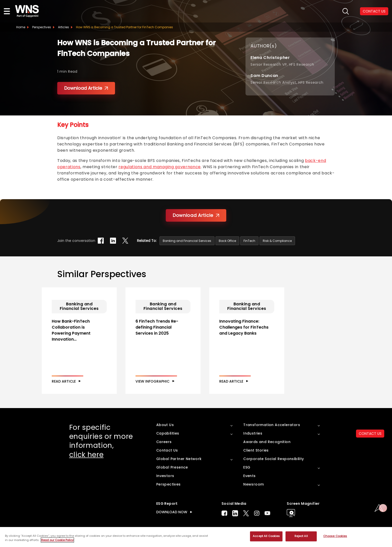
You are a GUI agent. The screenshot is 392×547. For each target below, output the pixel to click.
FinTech (249, 241)
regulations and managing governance (159, 167)
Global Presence (172, 467)
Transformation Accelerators (272, 425)
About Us (165, 425)
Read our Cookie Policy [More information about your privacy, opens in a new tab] (57, 540)
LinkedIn (235, 513)
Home (21, 27)
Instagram (257, 513)
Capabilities (168, 433)
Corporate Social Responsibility (273, 459)
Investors (165, 476)
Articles (63, 27)
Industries (253, 433)
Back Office (227, 241)
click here (86, 455)
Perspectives (42, 27)
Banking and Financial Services (187, 241)
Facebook (224, 513)
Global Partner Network (179, 459)
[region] (196, 537)
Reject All (301, 536)
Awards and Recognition (267, 442)
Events (249, 476)
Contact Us (167, 450)
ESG (247, 467)
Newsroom (253, 484)
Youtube (267, 513)
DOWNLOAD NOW (172, 512)
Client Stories (256, 450)
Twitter (246, 513)
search (346, 11)
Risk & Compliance (277, 241)
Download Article (86, 88)
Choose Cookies (335, 536)
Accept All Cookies (266, 536)
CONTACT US (370, 434)
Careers (164, 442)
